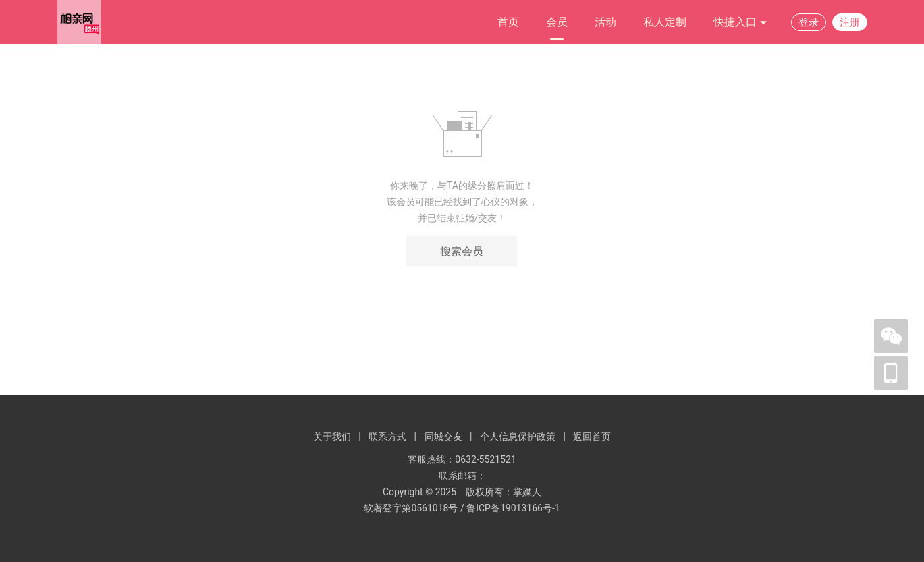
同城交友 (443, 437)
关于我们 (332, 437)
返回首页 (592, 437)
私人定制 (665, 22)
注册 (850, 22)
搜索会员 (462, 251)
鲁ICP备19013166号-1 (513, 508)
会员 (557, 22)
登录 (809, 22)
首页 (508, 22)
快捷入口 (740, 23)
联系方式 (387, 437)
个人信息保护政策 (518, 437)
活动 (605, 22)
